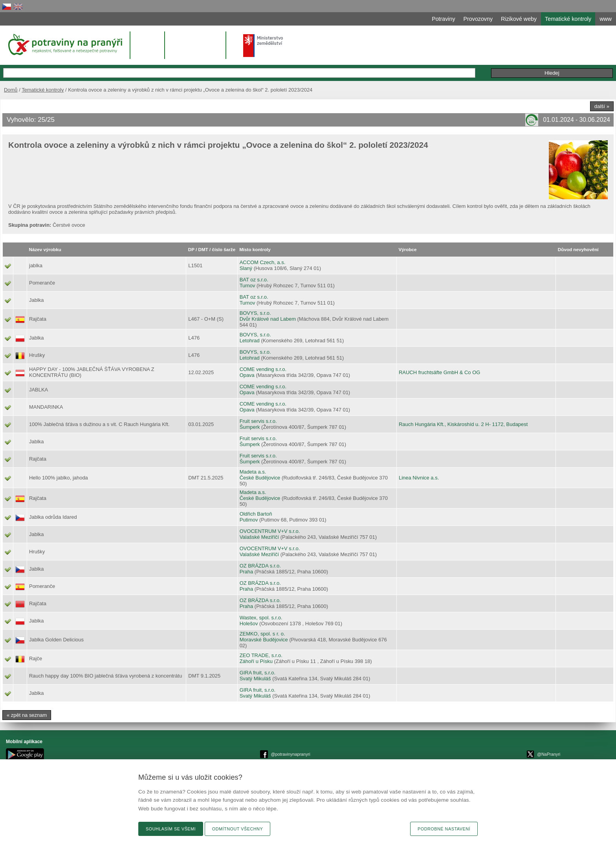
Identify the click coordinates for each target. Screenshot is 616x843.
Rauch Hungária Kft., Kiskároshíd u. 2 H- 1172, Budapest (463, 424)
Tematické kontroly (43, 90)
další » (602, 106)
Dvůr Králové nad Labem (268, 319)
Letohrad (250, 341)
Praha (247, 572)
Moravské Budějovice (264, 640)
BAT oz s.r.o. (254, 280)
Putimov (249, 520)
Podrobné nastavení (444, 829)
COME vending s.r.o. (263, 369)
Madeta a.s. (253, 472)
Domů (11, 90)
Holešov (249, 624)
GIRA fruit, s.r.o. (258, 673)
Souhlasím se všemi (171, 829)
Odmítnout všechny (237, 829)
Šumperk (250, 427)
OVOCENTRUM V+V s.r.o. (270, 531)
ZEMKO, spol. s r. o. (262, 634)
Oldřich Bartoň (256, 514)
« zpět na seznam (27, 715)
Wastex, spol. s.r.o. (261, 618)
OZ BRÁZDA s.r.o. (260, 566)
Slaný (246, 268)
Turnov (247, 286)
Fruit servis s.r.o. (258, 421)
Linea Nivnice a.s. (419, 478)
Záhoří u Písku (256, 661)
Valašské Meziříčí (259, 537)
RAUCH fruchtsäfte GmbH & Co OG (439, 372)
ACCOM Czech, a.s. (263, 262)
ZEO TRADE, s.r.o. (261, 655)
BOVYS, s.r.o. (255, 313)
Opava (247, 375)
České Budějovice (260, 478)
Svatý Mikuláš (255, 679)
